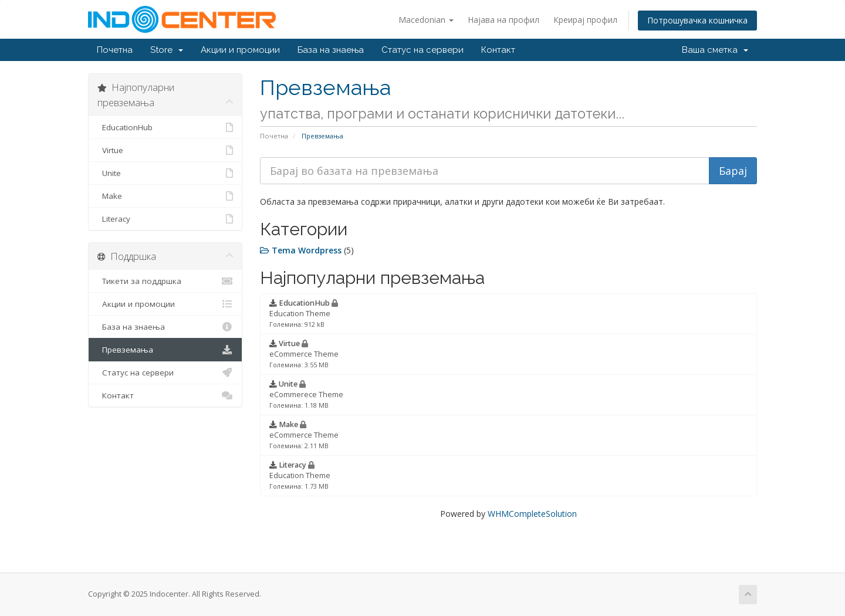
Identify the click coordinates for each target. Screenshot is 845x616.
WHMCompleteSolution (532, 514)
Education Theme (304, 313)
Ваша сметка (715, 50)
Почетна (115, 50)
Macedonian (426, 20)
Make (165, 196)
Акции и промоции (240, 50)
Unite (165, 173)
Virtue (165, 150)
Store (167, 50)
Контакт (498, 50)
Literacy (165, 219)
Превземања (165, 350)
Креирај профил (585, 20)
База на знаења (331, 50)
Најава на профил (503, 20)
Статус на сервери (422, 50)
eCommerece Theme (306, 394)
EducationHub (165, 127)
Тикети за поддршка (165, 281)
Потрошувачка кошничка (697, 20)
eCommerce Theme (304, 354)
